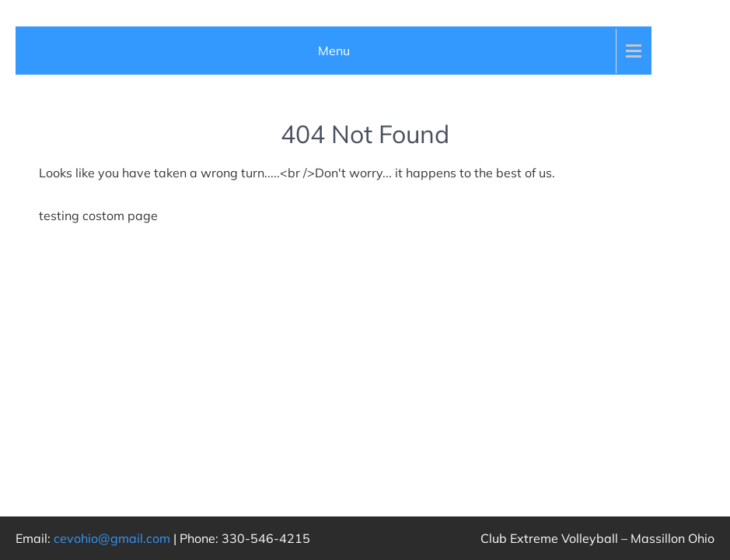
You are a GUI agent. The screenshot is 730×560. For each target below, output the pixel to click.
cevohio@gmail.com (112, 538)
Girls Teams (74, 245)
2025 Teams (84, 295)
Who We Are (61, 145)
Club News (55, 47)
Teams (43, 194)
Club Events (58, 96)
